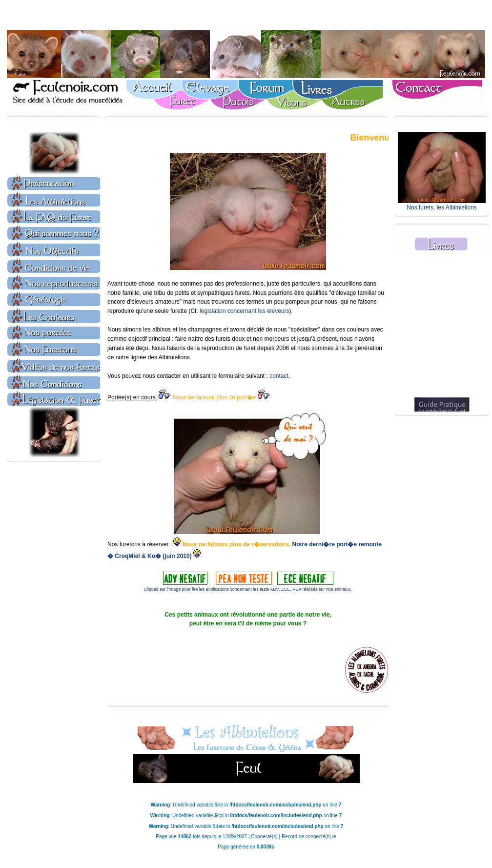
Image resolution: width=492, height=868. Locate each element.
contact (279, 376)
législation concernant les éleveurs (244, 311)
